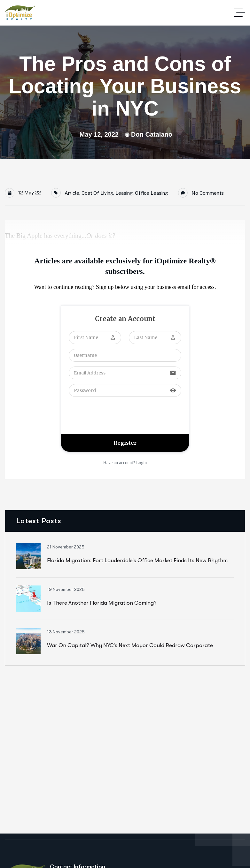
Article (72, 193)
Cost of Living (97, 193)
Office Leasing (151, 193)
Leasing (124, 193)
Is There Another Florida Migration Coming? (102, 603)
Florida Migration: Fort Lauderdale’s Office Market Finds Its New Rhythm (137, 560)
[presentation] (117, 415)
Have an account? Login (125, 463)
